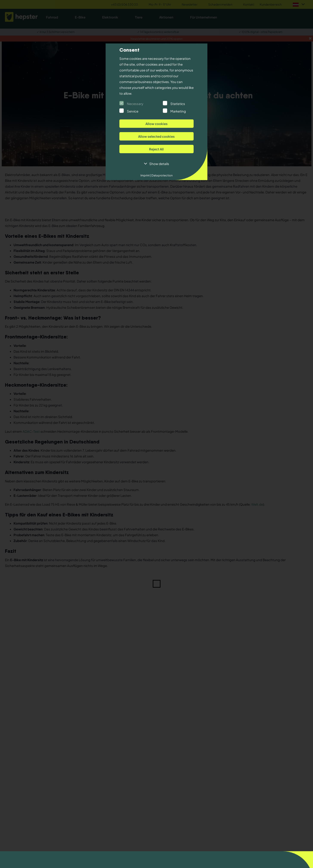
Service (133, 111)
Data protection (162, 175)
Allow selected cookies (156, 136)
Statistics (178, 104)
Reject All (156, 149)
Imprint (146, 175)
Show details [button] (159, 164)
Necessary (135, 104)
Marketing (178, 111)
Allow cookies (156, 124)
